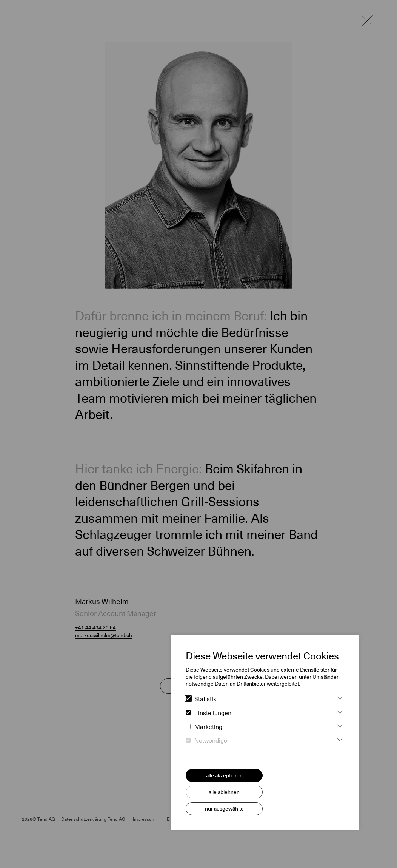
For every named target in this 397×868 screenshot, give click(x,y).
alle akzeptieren (224, 775)
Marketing (204, 727)
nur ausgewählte (224, 809)
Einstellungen (209, 713)
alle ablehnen (224, 792)
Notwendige (206, 741)
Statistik (201, 699)
